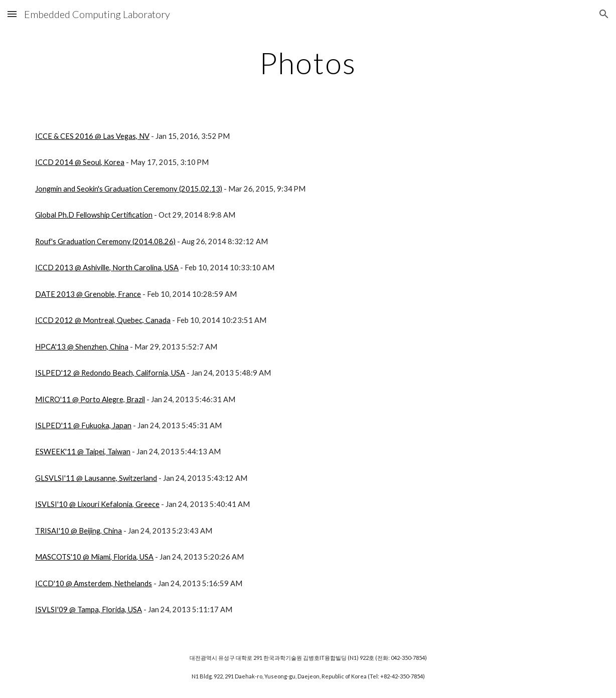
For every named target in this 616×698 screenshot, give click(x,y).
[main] (308, 63)
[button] (12, 14)
